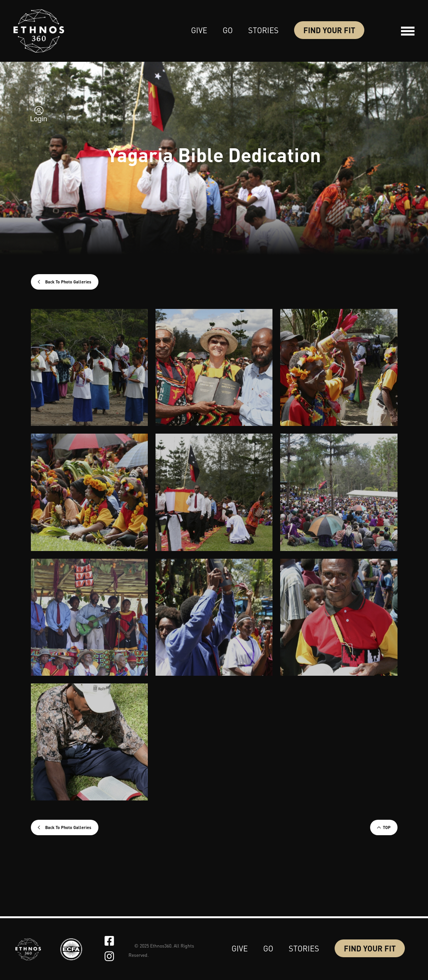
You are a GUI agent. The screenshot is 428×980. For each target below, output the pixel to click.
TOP (387, 827)
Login (39, 119)
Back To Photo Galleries (68, 282)
